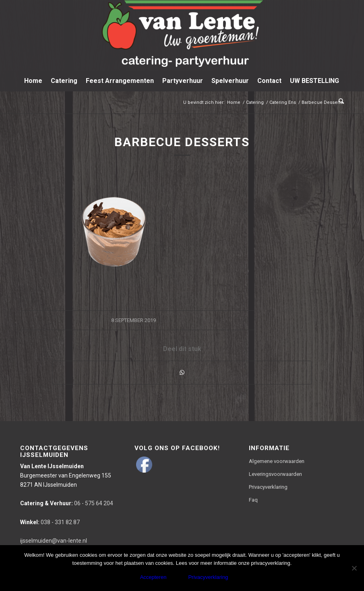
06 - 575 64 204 (67, 503)
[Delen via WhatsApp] (182, 373)
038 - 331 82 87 (50, 522)
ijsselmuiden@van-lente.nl (54, 541)
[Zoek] (339, 101)
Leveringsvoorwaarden (275, 474)
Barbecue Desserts (182, 142)
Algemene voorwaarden (277, 461)
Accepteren (153, 577)
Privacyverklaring (268, 487)
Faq (253, 500)
